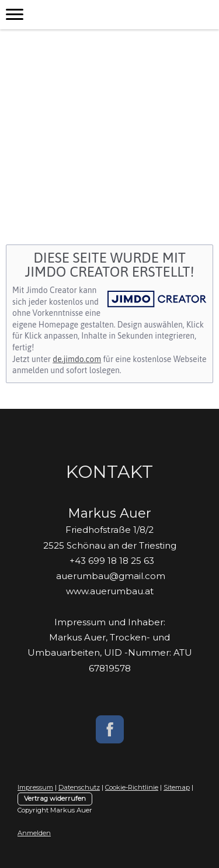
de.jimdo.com (77, 359)
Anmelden (34, 833)
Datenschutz (79, 787)
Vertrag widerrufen (55, 798)
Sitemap (177, 787)
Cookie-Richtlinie (132, 787)
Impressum (35, 787)
